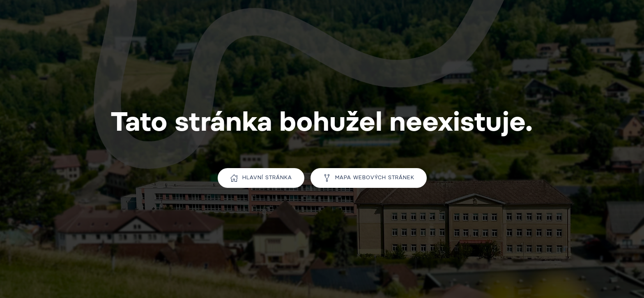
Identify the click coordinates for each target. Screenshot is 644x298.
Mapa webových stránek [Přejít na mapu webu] (369, 178)
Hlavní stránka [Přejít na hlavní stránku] (261, 178)
